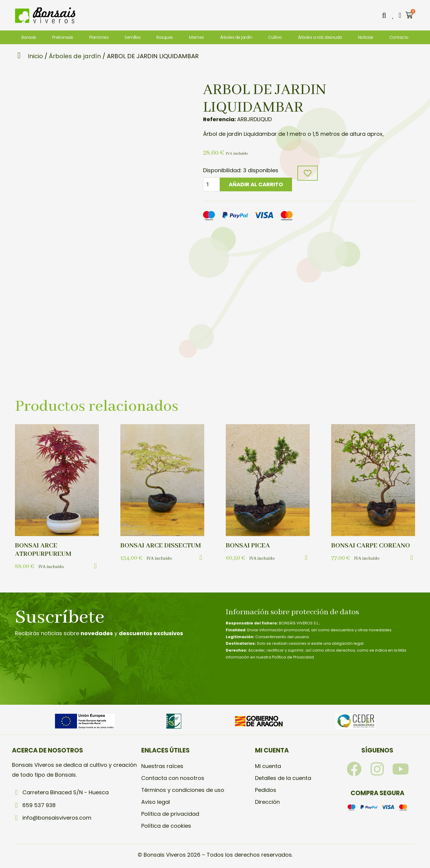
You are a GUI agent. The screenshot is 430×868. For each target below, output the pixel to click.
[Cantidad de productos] (211, 184)
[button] (384, 15)
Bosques (165, 37)
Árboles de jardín (236, 37)
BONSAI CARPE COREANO (371, 546)
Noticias (366, 37)
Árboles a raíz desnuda (320, 37)
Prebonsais (63, 37)
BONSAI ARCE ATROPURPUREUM (43, 550)
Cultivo (275, 37)
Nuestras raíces (162, 766)
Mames (196, 37)
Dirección (267, 802)
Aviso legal (156, 802)
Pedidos (266, 790)
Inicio (35, 56)
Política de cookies (166, 826)
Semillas (132, 37)
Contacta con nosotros (173, 778)
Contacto (399, 37)
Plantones (99, 37)
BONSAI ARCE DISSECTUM (161, 546)
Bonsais (29, 37)
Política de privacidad (170, 814)
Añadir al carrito (256, 184)
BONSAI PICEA (248, 546)
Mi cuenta (268, 766)
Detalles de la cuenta (283, 778)
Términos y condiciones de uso (183, 790)
